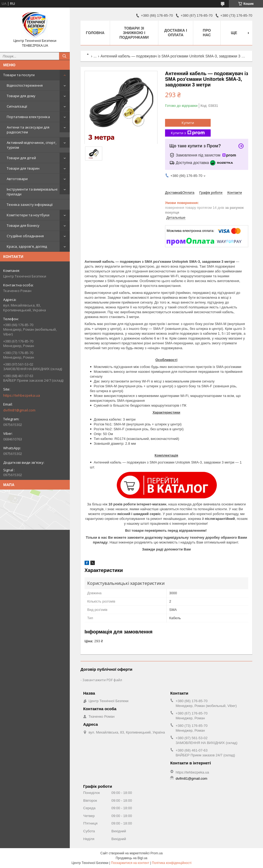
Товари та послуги (19, 75)
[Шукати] (64, 56)
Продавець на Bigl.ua (131, 858)
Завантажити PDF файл (102, 680)
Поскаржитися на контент (130, 863)
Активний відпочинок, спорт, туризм (32, 145)
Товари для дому (21, 96)
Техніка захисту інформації (30, 205)
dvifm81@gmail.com (19, 410)
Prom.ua (157, 853)
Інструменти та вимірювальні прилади (32, 192)
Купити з (188, 133)
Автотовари (17, 179)
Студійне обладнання (25, 236)
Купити (188, 123)
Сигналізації (17, 106)
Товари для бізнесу (23, 225)
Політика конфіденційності (172, 863)
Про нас (207, 33)
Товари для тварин (23, 168)
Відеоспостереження (25, 85)
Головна (95, 33)
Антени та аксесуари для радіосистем (28, 130)
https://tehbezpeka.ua (22, 395)
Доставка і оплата (176, 33)
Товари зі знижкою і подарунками (134, 33)
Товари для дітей (21, 158)
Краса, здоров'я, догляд (27, 246)
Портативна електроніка (28, 117)
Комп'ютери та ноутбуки (28, 215)
